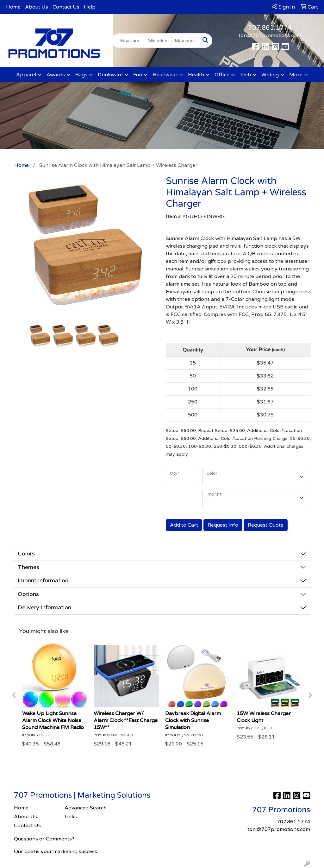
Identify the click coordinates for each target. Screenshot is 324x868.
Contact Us (66, 7)
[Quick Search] (128, 41)
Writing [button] (270, 75)
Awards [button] (56, 75)
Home (13, 7)
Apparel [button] (26, 75)
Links (71, 817)
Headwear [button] (165, 75)
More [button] (296, 75)
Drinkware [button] (110, 75)
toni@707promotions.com (270, 35)
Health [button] (196, 75)
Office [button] (222, 75)
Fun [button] (138, 75)
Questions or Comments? (44, 839)
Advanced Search (86, 808)
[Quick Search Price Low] (158, 41)
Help (90, 7)
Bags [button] (81, 75)
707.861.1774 (270, 28)
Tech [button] (245, 75)
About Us (37, 7)
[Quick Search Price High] (185, 41)
